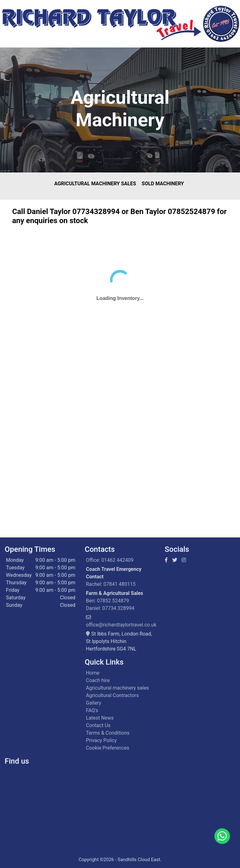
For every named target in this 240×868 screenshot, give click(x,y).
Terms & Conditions (108, 733)
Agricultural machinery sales (117, 688)
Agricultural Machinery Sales (95, 184)
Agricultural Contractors (112, 695)
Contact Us (98, 725)
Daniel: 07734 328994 (110, 608)
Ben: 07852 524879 (107, 601)
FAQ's (92, 710)
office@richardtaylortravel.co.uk (121, 625)
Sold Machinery (163, 184)
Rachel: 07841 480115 (111, 584)
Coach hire (98, 680)
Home (93, 673)
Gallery (94, 703)
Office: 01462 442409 (110, 560)
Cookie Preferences (108, 748)
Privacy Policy (101, 740)
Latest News (100, 718)
